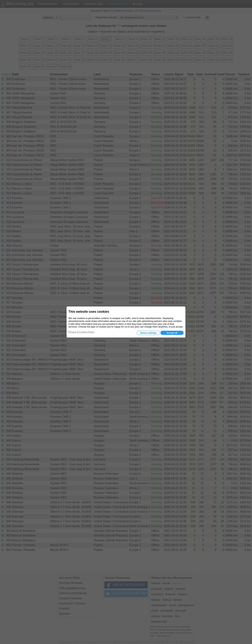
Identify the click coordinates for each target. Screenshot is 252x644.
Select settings (148, 333)
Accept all (172, 333)
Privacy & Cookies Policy (81, 332)
